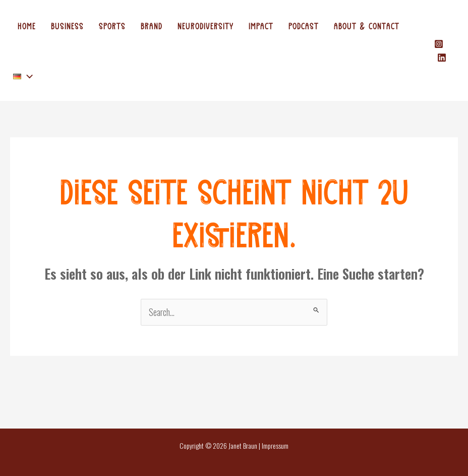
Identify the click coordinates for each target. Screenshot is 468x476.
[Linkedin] (442, 58)
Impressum (275, 445)
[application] (27, 76)
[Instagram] (439, 44)
